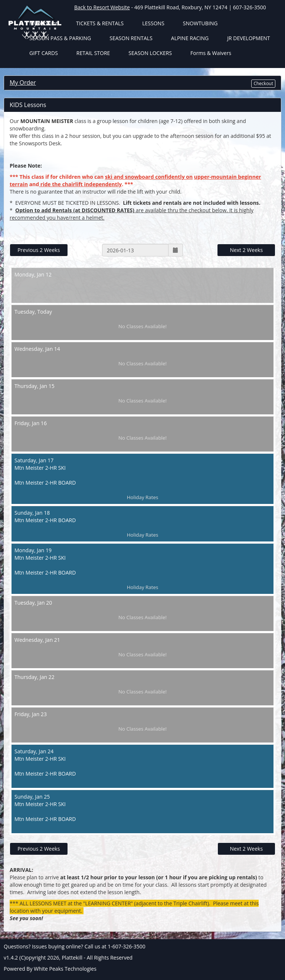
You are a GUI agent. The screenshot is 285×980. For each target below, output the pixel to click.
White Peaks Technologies (65, 969)
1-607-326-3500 (127, 946)
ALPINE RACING (190, 38)
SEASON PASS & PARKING (60, 38)
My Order (23, 83)
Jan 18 (142, 524)
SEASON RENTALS (131, 38)
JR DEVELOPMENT (248, 38)
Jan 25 (142, 812)
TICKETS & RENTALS (100, 23)
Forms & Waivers (211, 53)
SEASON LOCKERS (150, 53)
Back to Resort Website (102, 7)
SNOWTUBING (200, 23)
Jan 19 (142, 569)
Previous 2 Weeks (39, 250)
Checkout (263, 83)
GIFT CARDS (44, 53)
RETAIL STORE (93, 53)
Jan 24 (142, 766)
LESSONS (153, 23)
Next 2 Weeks (246, 250)
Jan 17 (142, 479)
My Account (43, 23)
